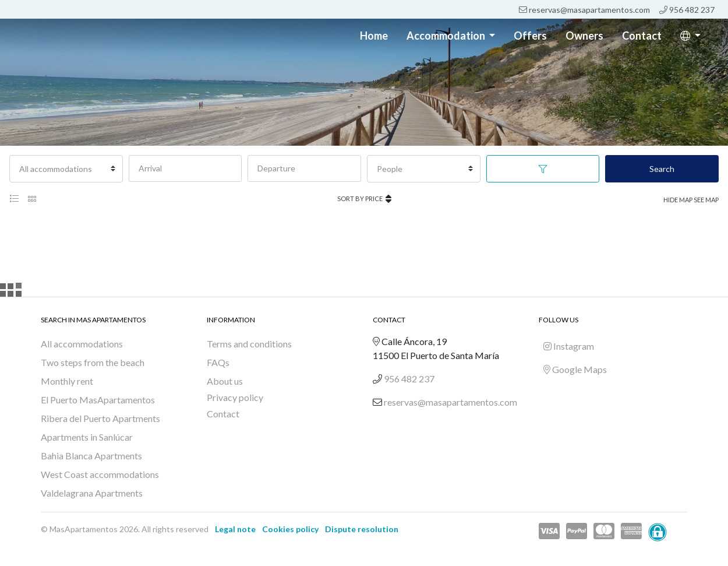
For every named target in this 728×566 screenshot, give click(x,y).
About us (225, 381)
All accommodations (82, 344)
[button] (690, 36)
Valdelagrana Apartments (92, 493)
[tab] (14, 199)
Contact (642, 36)
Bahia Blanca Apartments (91, 456)
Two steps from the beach (93, 362)
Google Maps (575, 369)
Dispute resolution (362, 529)
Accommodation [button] (447, 36)
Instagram (569, 346)
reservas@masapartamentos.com (584, 10)
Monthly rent (67, 381)
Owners (584, 36)
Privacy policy (235, 397)
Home (374, 36)
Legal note (235, 529)
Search (662, 169)
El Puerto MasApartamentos (98, 400)
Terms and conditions (249, 344)
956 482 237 (687, 10)
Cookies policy (290, 529)
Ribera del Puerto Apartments (100, 418)
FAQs (218, 362)
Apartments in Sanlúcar (87, 437)
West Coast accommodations (100, 474)
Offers (530, 36)
